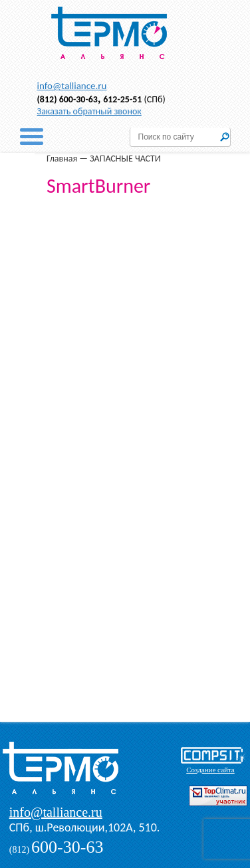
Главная (62, 159)
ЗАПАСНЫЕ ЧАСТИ (125, 159)
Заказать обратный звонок (89, 111)
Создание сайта (210, 770)
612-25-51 (122, 99)
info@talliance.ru (72, 86)
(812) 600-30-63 (67, 99)
